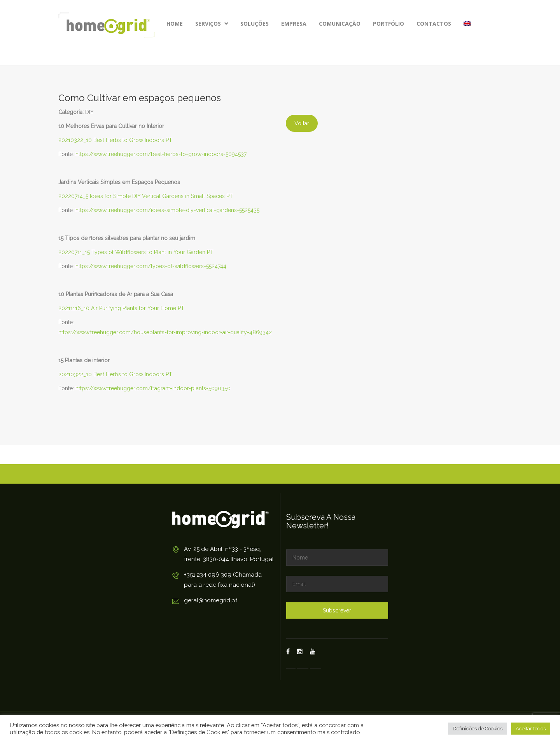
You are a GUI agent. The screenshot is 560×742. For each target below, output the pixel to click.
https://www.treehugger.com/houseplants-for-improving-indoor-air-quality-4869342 (165, 332)
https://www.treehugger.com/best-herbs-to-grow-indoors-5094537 (161, 154)
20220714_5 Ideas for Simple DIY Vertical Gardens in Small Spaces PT (146, 196)
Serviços (212, 24)
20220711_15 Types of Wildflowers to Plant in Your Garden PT (136, 252)
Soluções (255, 24)
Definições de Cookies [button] (478, 729)
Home (175, 24)
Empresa (294, 24)
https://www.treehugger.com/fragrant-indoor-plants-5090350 (153, 388)
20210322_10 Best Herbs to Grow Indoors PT (115, 140)
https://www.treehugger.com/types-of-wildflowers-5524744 (151, 266)
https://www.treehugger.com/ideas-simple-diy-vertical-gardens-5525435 (167, 210)
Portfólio (388, 24)
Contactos (434, 24)
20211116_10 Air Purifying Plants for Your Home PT (121, 308)
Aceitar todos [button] (531, 729)
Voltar (302, 123)
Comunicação (340, 24)
